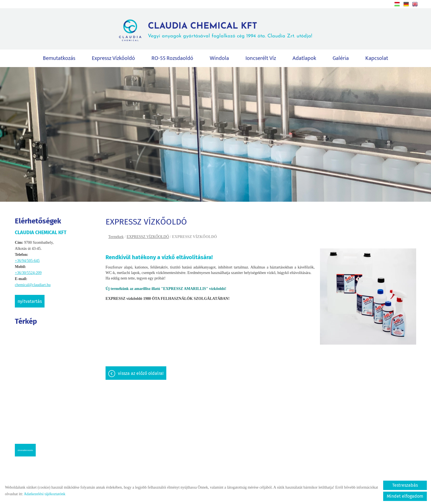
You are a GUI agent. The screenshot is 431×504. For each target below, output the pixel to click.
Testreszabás (405, 485)
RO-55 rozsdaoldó (172, 59)
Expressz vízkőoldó (113, 59)
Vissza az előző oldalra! (141, 374)
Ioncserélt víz (261, 59)
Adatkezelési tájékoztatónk (44, 494)
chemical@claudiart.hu (33, 285)
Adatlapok (304, 59)
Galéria (341, 59)
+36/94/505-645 (27, 261)
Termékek (116, 237)
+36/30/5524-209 (28, 273)
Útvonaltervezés (25, 451)
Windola (219, 59)
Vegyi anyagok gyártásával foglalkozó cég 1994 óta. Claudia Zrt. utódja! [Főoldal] (230, 30)
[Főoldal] (130, 31)
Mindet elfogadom (405, 496)
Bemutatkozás (59, 59)
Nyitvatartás (30, 302)
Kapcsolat (377, 59)
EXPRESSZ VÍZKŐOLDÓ (148, 237)
